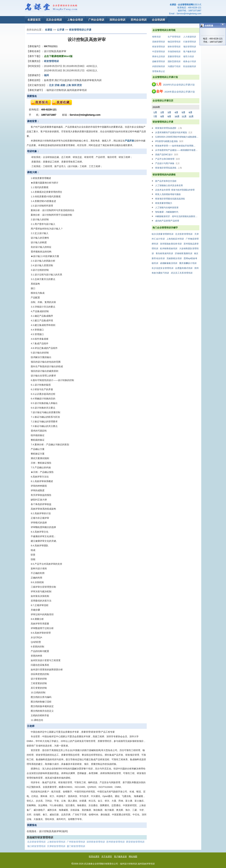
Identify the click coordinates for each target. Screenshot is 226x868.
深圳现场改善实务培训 (171, 244)
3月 (169, 112)
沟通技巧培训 (174, 66)
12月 (191, 116)
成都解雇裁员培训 (169, 263)
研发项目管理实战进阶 (169, 128)
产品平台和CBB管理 (168, 159)
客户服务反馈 (120, 857)
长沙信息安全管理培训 (163, 268)
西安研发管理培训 (135, 842)
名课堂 (49, 30)
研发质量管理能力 (164, 203)
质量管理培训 (174, 57)
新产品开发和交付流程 (166, 181)
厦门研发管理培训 (76, 846)
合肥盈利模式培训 (184, 268)
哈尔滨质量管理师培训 (163, 234)
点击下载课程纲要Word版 (58, 56)
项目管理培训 (190, 47)
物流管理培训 (174, 42)
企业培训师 (158, 20)
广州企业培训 (96, 20)
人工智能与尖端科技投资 (167, 208)
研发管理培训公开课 (80, 30)
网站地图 (133, 857)
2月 (162, 112)
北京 (51, 85)
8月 (162, 116)
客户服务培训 (190, 52)
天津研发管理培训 (56, 846)
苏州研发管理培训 (115, 842)
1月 (155, 112)
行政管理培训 (190, 42)
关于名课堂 (107, 857)
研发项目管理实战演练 (169, 168)
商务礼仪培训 (159, 57)
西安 (79, 85)
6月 (191, 112)
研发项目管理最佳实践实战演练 (170, 199)
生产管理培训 (174, 37)
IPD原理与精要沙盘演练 (169, 141)
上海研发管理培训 (56, 842)
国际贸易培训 (174, 61)
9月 (169, 116)
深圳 (74, 85)
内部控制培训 (159, 66)
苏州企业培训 (139, 20)
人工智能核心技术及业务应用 (169, 185)
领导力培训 (189, 57)
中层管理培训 (159, 52)
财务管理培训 (174, 47)
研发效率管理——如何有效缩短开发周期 (177, 146)
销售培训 (156, 37)
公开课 (61, 30)
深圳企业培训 (117, 20)
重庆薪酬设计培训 (188, 263)
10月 (177, 116)
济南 (57, 85)
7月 (155, 116)
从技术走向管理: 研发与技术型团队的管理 (175, 190)
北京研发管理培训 (36, 842)
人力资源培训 (190, 37)
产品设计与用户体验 (167, 163)
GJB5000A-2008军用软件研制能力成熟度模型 (177, 137)
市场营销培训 (174, 52)
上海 (68, 85)
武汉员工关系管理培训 (182, 273)
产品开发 (129, 141)
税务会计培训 (190, 61)
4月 (176, 112)
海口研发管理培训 (36, 846)
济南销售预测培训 (183, 253)
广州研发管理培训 (76, 842)
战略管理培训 (159, 61)
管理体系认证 (159, 71)
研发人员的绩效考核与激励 (168, 194)
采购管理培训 (159, 42)
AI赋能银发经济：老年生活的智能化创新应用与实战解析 (177, 216)
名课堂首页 (34, 20)
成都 (63, 85)
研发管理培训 (159, 47)
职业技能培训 (190, 66)
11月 (184, 116)
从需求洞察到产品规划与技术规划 (174, 132)
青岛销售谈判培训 (164, 253)
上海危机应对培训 (175, 239)
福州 (46, 75)
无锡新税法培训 (174, 258)
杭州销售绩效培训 (169, 249)
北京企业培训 (54, 20)
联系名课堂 (94, 857)
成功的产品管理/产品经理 (167, 221)
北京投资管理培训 (184, 234)
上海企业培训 (75, 20)
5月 (183, 112)
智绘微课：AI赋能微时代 (167, 212)
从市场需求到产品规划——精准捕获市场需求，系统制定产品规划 (177, 150)
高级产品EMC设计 (167, 155)
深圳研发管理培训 (96, 842)
